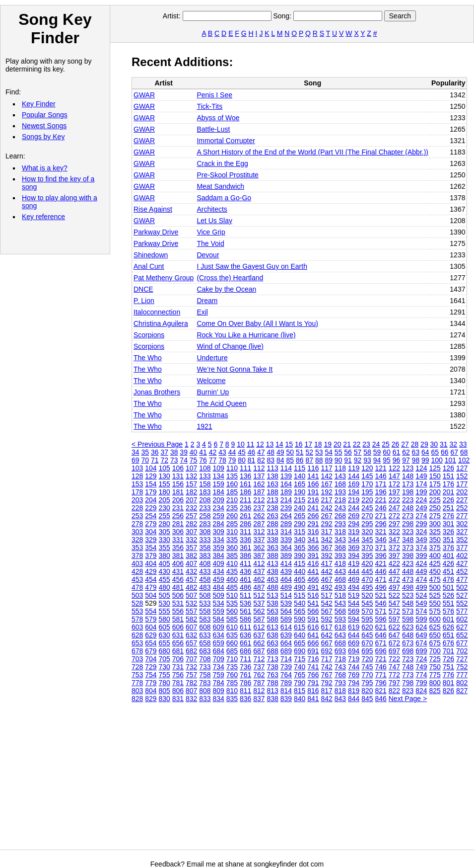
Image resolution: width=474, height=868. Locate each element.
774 (421, 675)
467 (327, 579)
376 (448, 548)
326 (448, 532)
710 (232, 659)
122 (394, 468)
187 (259, 492)
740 (300, 667)
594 (354, 619)
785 (232, 683)
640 (300, 635)
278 (137, 524)
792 (327, 683)
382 (191, 555)
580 (165, 619)
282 (191, 524)
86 (300, 460)
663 (273, 643)
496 (381, 587)
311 (245, 532)
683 (205, 651)
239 (286, 508)
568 (340, 611)
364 (286, 548)
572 (394, 611)
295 (367, 524)
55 (339, 452)
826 (448, 691)
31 (444, 444)
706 (178, 659)
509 (219, 595)
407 (191, 563)
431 (178, 571)
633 (205, 635)
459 (219, 579)
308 (205, 532)
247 (394, 508)
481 (178, 587)
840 (300, 699)
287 (259, 524)
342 (327, 540)
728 (137, 667)
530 (165, 603)
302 (462, 524)
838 (273, 699)
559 (219, 611)
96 (397, 460)
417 (327, 563)
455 (165, 579)
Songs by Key (43, 137)
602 (462, 619)
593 (340, 619)
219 (354, 500)
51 (300, 452)
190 (300, 492)
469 (354, 579)
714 (286, 659)
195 (367, 492)
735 (232, 667)
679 (151, 651)
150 (435, 476)
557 (191, 611)
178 (137, 492)
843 (340, 699)
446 (381, 571)
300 (435, 524)
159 (219, 484)
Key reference (43, 217)
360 (232, 548)
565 (300, 611)
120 (367, 468)
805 (165, 691)
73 (174, 460)
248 (408, 508)
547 (394, 603)
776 (448, 675)
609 (219, 627)
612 (259, 627)
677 (462, 643)
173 (408, 484)
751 (448, 667)
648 (408, 635)
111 (245, 468)
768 (340, 675)
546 (381, 603)
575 (435, 611)
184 (219, 492)
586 (245, 619)
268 (340, 516)
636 (245, 635)
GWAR (144, 95)
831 (178, 699)
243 (340, 508)
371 (381, 548)
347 (394, 540)
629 (151, 635)
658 (205, 643)
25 (386, 444)
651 (448, 635)
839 (286, 699)
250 (435, 508)
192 (327, 492)
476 (448, 579)
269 (354, 516)
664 (286, 643)
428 (137, 571)
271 (381, 516)
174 (421, 484)
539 (286, 603)
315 (300, 532)
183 (205, 492)
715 (300, 659)
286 (245, 524)
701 (448, 651)
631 (178, 635)
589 (286, 619)
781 (178, 683)
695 (367, 651)
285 (232, 524)
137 (259, 476)
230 (165, 508)
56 (348, 452)
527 (462, 595)
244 (354, 508)
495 (367, 587)
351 (448, 540)
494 (354, 587)
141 (313, 476)
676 (448, 643)
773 (408, 675)
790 (300, 683)
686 (245, 651)
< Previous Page (157, 444)
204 (151, 500)
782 (191, 683)
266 (313, 516)
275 (435, 516)
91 (348, 460)
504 (151, 595)
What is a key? (45, 168)
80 (242, 460)
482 (191, 587)
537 (259, 603)
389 (286, 555)
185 (232, 492)
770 (367, 675)
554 (151, 611)
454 (151, 579)
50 (290, 452)
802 (462, 683)
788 (273, 683)
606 (178, 627)
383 (205, 555)
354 (151, 548)
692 (327, 651)
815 (300, 691)
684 (219, 651)
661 (245, 643)
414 (286, 563)
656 (178, 643)
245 (367, 508)
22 (357, 444)
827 (462, 691)
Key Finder (39, 104)
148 (408, 476)
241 (313, 508)
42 (213, 452)
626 (448, 627)
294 (354, 524)
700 (435, 651)
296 (381, 524)
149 (421, 476)
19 (328, 444)
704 (151, 659)
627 (462, 627)
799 (421, 683)
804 (151, 691)
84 (280, 460)
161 (245, 484)
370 (367, 548)
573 (408, 611)
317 (327, 532)
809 (219, 691)
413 (273, 563)
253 (137, 516)
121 (381, 468)
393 (340, 555)
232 (191, 508)
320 (367, 532)
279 (151, 524)
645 (367, 635)
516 (313, 595)
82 (261, 460)
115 (300, 468)
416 (313, 563)
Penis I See (214, 95)
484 (219, 587)
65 (435, 452)
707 (191, 659)
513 (273, 595)
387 (259, 555)
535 (232, 603)
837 (259, 699)
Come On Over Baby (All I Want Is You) (257, 323)
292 (327, 524)
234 (219, 508)
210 (232, 500)
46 (252, 452)
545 (367, 603)
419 (354, 563)
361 (245, 548)
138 (273, 476)
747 (394, 667)
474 (421, 579)
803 (137, 691)
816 (313, 691)
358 (205, 548)
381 (178, 555)
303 (137, 532)
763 (273, 675)
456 (178, 579)
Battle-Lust (213, 129)
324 (421, 532)
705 (165, 659)
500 (435, 587)
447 (394, 571)
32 (454, 444)
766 (313, 675)
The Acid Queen (221, 403)
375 (435, 548)
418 (340, 563)
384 (219, 555)
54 (329, 452)
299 (421, 524)
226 (448, 500)
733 (205, 667)
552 (462, 603)
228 (137, 508)
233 (205, 508)
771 (381, 675)
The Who (148, 358)
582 (191, 619)
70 (145, 460)
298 (408, 524)
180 (165, 492)
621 (381, 627)
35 (145, 452)
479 (151, 587)
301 (448, 524)
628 (137, 635)
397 (394, 555)
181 (178, 492)
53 (319, 452)
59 (377, 452)
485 (232, 587)
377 (462, 548)
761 (245, 675)
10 (241, 444)
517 (327, 595)
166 (313, 484)
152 (462, 476)
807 (191, 691)
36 (155, 452)
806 (178, 691)
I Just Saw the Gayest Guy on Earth (252, 266)
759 (219, 675)
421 (381, 563)
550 (435, 603)
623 (408, 627)
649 (421, 635)
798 (408, 683)
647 (394, 635)
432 (191, 571)
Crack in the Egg (222, 163)
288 (273, 524)
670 (367, 643)
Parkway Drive (156, 232)
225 (435, 500)
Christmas (212, 415)
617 (327, 627)
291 (313, 524)
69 (135, 460)
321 (381, 532)
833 (205, 699)
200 (435, 492)
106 (178, 468)
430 (165, 571)
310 (232, 532)
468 (340, 579)
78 (222, 460)
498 (408, 587)
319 (354, 532)
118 (340, 468)
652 (462, 635)
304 (151, 532)
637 (259, 635)
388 (273, 555)
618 (340, 627)
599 (421, 619)
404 (151, 563)
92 (358, 460)
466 (313, 579)
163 (273, 484)
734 (219, 667)
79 (232, 460)
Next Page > (408, 699)
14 (279, 444)
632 (191, 635)
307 (191, 532)
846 (381, 699)
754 (151, 675)
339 (286, 540)
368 (340, 548)
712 (259, 659)
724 (421, 659)
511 (245, 595)
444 (354, 571)
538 (273, 603)
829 (151, 699)
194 (354, 492)
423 (408, 563)
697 (394, 651)
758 (205, 675)
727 (462, 659)
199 (421, 492)
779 (151, 683)
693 (340, 651)
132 (191, 476)
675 (435, 643)
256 (178, 516)
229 (151, 508)
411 (245, 563)
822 (394, 691)
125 (435, 468)
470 (367, 579)
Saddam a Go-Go (224, 198)
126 (448, 468)
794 (354, 683)
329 (151, 540)
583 (205, 619)
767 (327, 675)
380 (165, 555)
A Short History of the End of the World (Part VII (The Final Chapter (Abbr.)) (312, 152)
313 (273, 532)
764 (286, 675)
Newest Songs (44, 126)
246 (381, 508)
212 (259, 500)
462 (259, 579)
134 (219, 476)
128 (137, 476)
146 (381, 476)
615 (300, 627)
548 (408, 603)
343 (340, 540)
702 (462, 651)
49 (280, 452)
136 (245, 476)
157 (191, 484)
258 (205, 516)
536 (245, 603)
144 (354, 476)
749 (421, 667)
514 (286, 595)
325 (435, 532)
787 (259, 683)
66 (445, 452)
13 (270, 444)
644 (354, 635)
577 (462, 611)
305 (165, 532)
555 (165, 611)
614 (286, 627)
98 (416, 460)
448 (408, 571)
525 (435, 595)
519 (354, 595)
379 (151, 555)
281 (178, 524)
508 (205, 595)
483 (205, 587)
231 (178, 508)
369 (354, 548)
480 (165, 587)
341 (313, 540)
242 (327, 508)
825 (435, 691)
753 (137, 675)
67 (454, 452)
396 (381, 555)
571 (381, 611)
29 (424, 444)
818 (340, 691)
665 (300, 643)
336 (245, 540)
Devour (208, 255)
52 (309, 452)
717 (327, 659)
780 (165, 683)
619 (354, 627)
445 (367, 571)
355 (165, 548)
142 (327, 476)
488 (273, 587)
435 (232, 571)
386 (245, 555)
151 (448, 476)
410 (232, 563)
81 (252, 460)
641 (313, 635)
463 (273, 579)
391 (313, 555)
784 (219, 683)
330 (165, 540)
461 (245, 579)
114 (286, 468)
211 (245, 500)
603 (137, 627)
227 (462, 500)
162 (259, 484)
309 (219, 532)
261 (245, 516)
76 (203, 460)
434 (219, 571)
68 (464, 452)
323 (408, 532)
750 (435, 667)
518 (340, 595)
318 (340, 532)
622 (394, 627)
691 (313, 651)
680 (165, 651)
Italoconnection (157, 312)
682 (191, 651)
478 (137, 587)
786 (245, 683)
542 (327, 603)
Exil (202, 312)
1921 (204, 426)
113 (273, 468)
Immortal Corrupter (226, 141)
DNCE (143, 289)
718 (340, 659)
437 (259, 571)
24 (376, 444)
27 (405, 444)
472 (394, 579)
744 (354, 667)
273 (408, 516)
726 (448, 659)
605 (165, 627)
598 (408, 619)
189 (286, 492)
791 (313, 683)
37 (164, 452)
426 (448, 563)
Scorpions (149, 335)
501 (448, 587)
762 (259, 675)
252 (462, 508)
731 (178, 667)
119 (354, 468)
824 (421, 691)
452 (462, 571)
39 (184, 452)
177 (462, 484)
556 (178, 611)
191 (313, 492)
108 (205, 468)
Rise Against (153, 209)
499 (421, 587)
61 (397, 452)
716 (313, 659)
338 (273, 540)
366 (313, 548)
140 (300, 476)
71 (155, 460)
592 (327, 619)
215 (300, 500)
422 (394, 563)
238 (273, 508)
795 (367, 683)
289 (286, 524)
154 (151, 484)
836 (245, 699)
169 (354, 484)
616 (313, 627)
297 (394, 524)
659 (219, 643)
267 (327, 516)
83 (271, 460)
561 (245, 611)
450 (435, 571)
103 (137, 468)
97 (406, 460)
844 (354, 699)
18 (318, 444)
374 (421, 548)
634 (219, 635)
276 (448, 516)
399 (421, 555)
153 (137, 484)
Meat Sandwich (220, 186)
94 (377, 460)
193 (340, 492)
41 (203, 452)
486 (245, 587)
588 (273, 619)
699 (421, 651)
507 (191, 595)
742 (327, 667)
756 (178, 675)
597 (394, 619)
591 (313, 619)
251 (448, 508)
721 (381, 659)
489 (286, 587)
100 (437, 460)
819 (354, 691)
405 (165, 563)
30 (434, 444)
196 (381, 492)
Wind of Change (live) (230, 346)
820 (367, 691)
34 (135, 452)
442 (327, 571)
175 (435, 484)
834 (219, 699)
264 (286, 516)
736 (245, 667)
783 (205, 683)
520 (367, 595)
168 (340, 484)
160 (232, 484)
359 (219, 548)
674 (421, 643)
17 (308, 444)
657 (191, 643)
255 (165, 516)
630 (165, 635)
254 (151, 516)
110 (232, 468)
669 (354, 643)
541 (313, 603)
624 (421, 627)
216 (313, 500)
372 (394, 548)
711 (245, 659)
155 (165, 484)
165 (300, 484)
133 (205, 476)
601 (448, 619)
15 (289, 444)
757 (191, 675)
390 (300, 555)
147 (394, 476)
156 (178, 484)
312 (259, 532)
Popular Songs (45, 115)
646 (381, 635)
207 (191, 500)
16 (299, 444)
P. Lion (144, 301)
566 (313, 611)
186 (245, 492)
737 (259, 667)
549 (421, 603)
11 (251, 444)
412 (259, 563)
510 (232, 595)
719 (354, 659)
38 (174, 452)
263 (273, 516)
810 (232, 691)
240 (300, 508)
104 (151, 468)
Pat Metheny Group (164, 278)
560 (232, 611)
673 (408, 643)
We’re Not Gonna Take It (235, 369)
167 (327, 484)
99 (425, 460)
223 (408, 500)
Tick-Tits (209, 106)
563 (273, 611)
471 (381, 579)
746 (381, 667)
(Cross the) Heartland (230, 278)
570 (367, 611)
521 (381, 595)
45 (242, 452)
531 (178, 603)
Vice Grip (211, 232)
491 (313, 587)
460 (232, 579)
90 (339, 460)
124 (421, 468)
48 (271, 452)
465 (300, 579)
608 (205, 627)
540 (300, 603)
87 (309, 460)
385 (232, 555)
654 (151, 643)
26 (396, 444)
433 (205, 571)
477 (462, 579)
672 (394, 643)
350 (435, 540)
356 (178, 548)
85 (290, 460)
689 (286, 651)
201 (448, 492)
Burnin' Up (213, 392)
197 (394, 492)
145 (367, 476)
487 (259, 587)
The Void (210, 243)
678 (137, 651)
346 (381, 540)
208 (205, 500)
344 (354, 540)
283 (205, 524)
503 (137, 595)
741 (313, 667)
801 (448, 683)
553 (137, 611)
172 (394, 484)
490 (300, 587)
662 (259, 643)
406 (178, 563)
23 (366, 444)
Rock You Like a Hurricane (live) (246, 335)
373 (408, 548)
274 (421, 516)
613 (273, 627)
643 (340, 635)
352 (462, 540)
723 (408, 659)
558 (205, 611)
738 (273, 667)
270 (367, 516)
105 (165, 468)
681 (178, 651)
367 (327, 548)
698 (408, 651)
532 (191, 603)
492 (327, 587)
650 (435, 635)
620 (367, 627)
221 (381, 500)
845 (367, 699)
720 (367, 659)
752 (462, 667)
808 (205, 691)
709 (219, 659)
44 (232, 452)
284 (219, 524)
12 (260, 444)
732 (191, 667)
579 (151, 619)
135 (232, 476)
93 (367, 460)
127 (462, 468)
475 (435, 579)
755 (165, 675)
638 (273, 635)
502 (462, 587)
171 (381, 484)
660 (232, 643)
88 (319, 460)
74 (184, 460)
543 (340, 603)
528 (137, 603)
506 (178, 595)
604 (151, 627)
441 (313, 571)
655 (165, 643)
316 (313, 532)
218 (340, 500)
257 (191, 516)
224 (421, 500)
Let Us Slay (214, 221)
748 (408, 667)
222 (394, 500)
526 (448, 595)
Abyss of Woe (218, 118)
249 (421, 508)
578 (137, 619)
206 (178, 500)
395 (367, 555)
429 (151, 571)
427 (462, 563)
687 (259, 651)
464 (286, 579)
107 (191, 468)
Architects (212, 209)
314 (286, 532)
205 (165, 500)
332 (191, 540)
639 (286, 635)
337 (259, 540)
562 (259, 611)
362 (259, 548)
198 (408, 492)
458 (205, 579)
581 (178, 619)
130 (165, 476)
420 (367, 563)
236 (245, 508)
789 (286, 683)
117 (327, 468)
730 (165, 667)
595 (367, 619)
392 (327, 555)
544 (354, 603)
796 (381, 683)
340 (300, 540)
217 (327, 500)
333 (205, 540)
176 (448, 484)
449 (421, 571)
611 (245, 627)
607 (191, 627)
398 (408, 555)
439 (286, 571)
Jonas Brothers (157, 392)
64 (425, 452)
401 (448, 555)
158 (205, 484)
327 (462, 532)
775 (435, 675)
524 (421, 595)
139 (286, 476)
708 (205, 659)
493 (340, 587)
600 (435, 619)
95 (387, 460)
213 (273, 500)
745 (367, 667)
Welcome (211, 381)
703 (137, 659)
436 (245, 571)
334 (219, 540)
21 (347, 444)
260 (232, 516)
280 (165, 524)
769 (354, 675)
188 (273, 492)
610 (232, 627)
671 (381, 643)
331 (178, 540)
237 (259, 508)
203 (137, 500)
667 (327, 643)
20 (338, 444)
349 (421, 540)
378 (137, 555)
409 (219, 563)
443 (340, 571)
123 (408, 468)
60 (387, 452)
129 (151, 476)
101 (450, 460)
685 (232, 651)
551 (448, 603)
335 (232, 540)
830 (165, 699)
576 (448, 611)
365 (300, 548)
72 (164, 460)
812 (259, 691)
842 (327, 699)
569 (354, 611)
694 (354, 651)
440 (300, 571)
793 (340, 683)
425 (435, 563)
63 (416, 452)
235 (232, 508)
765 (300, 675)
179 (151, 492)
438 (273, 571)
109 (219, 468)
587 (259, 619)
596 (381, 619)
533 (205, 603)
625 (435, 627)
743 (340, 667)
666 (313, 643)
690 (300, 651)
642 (327, 635)
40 (194, 452)
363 (273, 548)
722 (394, 659)
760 (232, 675)
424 (421, 563)
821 (381, 691)
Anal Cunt (149, 266)
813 (273, 691)
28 (415, 444)
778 (137, 683)
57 (358, 452)
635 (232, 635)
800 (435, 683)
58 (367, 452)
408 (205, 563)
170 (367, 484)
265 (300, 516)
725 (435, 659)
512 (259, 595)
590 (300, 619)
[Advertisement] (262, 780)
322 (394, 532)
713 (273, 659)
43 (222, 452)
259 (219, 516)
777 (462, 675)
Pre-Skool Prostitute (228, 175)
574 (421, 611)
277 (462, 516)
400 (435, 555)
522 (394, 595)
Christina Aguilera (161, 323)
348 (408, 540)
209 (219, 500)
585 (232, 619)
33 (463, 444)
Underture (212, 358)
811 (245, 691)
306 (178, 532)
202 (462, 492)
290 (300, 524)
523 (408, 595)
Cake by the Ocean (226, 289)
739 (286, 667)
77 (213, 460)
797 (394, 683)
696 (381, 651)
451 (448, 571)
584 (219, 619)
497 (394, 587)
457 (191, 579)
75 (194, 460)
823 (408, 691)
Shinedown (151, 255)
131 (178, 476)
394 (354, 555)
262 (259, 516)
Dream (207, 301)
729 (151, 667)
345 (367, 540)
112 (259, 468)
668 (340, 643)
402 (462, 555)
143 (340, 476)
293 (340, 524)
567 (327, 611)
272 (394, 516)
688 (273, 651)
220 (367, 500)
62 (406, 452)
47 (261, 452)
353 (137, 548)
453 (137, 579)
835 (232, 699)
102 (464, 460)
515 (300, 595)
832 (191, 699)
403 (137, 563)
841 (313, 699)
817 (327, 691)
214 (286, 500)
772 (394, 675)
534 (219, 603)
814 (286, 691)
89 (329, 460)
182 (191, 492)
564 (286, 611)
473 (408, 579)
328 (137, 540)
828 (137, 699)
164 (286, 484)
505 (165, 595)
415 (300, 563)
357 (191, 548)
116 (313, 468)
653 (137, 643)
